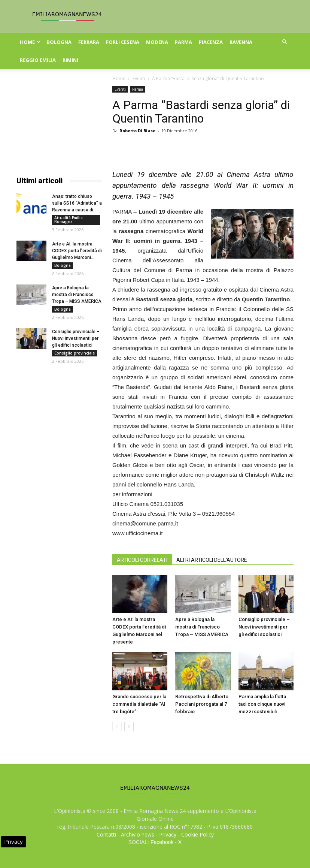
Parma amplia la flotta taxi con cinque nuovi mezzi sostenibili (262, 704)
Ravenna (241, 42)
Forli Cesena (123, 42)
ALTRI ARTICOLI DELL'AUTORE (212, 560)
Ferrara (89, 42)
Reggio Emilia (38, 60)
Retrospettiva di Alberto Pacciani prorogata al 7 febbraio (202, 704)
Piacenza (211, 42)
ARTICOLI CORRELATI (142, 560)
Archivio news (138, 834)
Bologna (59, 42)
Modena (157, 42)
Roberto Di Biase (137, 131)
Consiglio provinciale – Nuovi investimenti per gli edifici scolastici (264, 627)
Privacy (168, 834)
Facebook (162, 842)
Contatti (106, 834)
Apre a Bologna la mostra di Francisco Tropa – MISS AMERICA (202, 627)
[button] (285, 42)
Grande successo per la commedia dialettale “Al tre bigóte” (139, 704)
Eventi (139, 79)
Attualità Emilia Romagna (69, 220)
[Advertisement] (59, 124)
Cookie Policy (197, 834)
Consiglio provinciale (75, 353)
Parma (183, 42)
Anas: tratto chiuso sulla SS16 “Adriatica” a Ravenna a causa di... (77, 203)
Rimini (70, 60)
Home (30, 42)
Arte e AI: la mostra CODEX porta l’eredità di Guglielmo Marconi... (77, 251)
